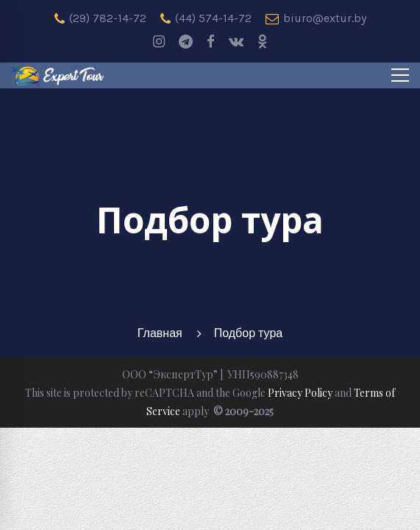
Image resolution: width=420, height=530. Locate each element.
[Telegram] (186, 42)
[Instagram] (159, 42)
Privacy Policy (300, 393)
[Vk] (236, 42)
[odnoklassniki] (263, 42)
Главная (160, 333)
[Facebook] (211, 42)
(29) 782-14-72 (100, 18)
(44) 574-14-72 (206, 18)
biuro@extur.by (316, 18)
